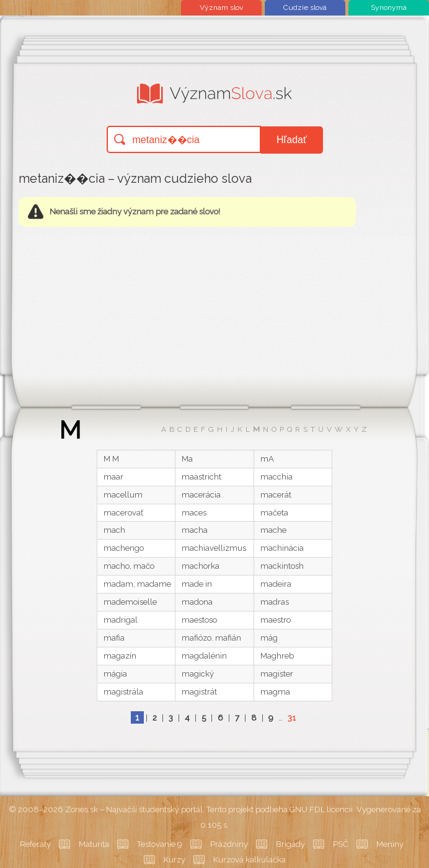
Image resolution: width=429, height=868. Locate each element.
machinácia (282, 548)
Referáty (35, 844)
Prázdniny (229, 844)
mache (273, 530)
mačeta (274, 513)
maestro (276, 620)
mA (267, 459)
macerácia (201, 495)
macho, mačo (129, 566)
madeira (276, 584)
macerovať (123, 513)
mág (269, 638)
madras (275, 602)
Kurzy (175, 860)
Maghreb (277, 656)
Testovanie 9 (160, 844)
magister (277, 674)
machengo (124, 548)
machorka (201, 566)
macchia (276, 477)
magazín (120, 656)
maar (113, 477)
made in (197, 584)
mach (114, 530)
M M (111, 459)
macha (195, 530)
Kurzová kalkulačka (250, 860)
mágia (115, 674)
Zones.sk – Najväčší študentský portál (134, 809)
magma (275, 692)
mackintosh (282, 566)
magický (198, 674)
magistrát (199, 692)
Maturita (94, 844)
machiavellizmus (214, 548)
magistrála (123, 692)
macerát (276, 495)
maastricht (201, 477)
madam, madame (137, 584)
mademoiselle (130, 602)
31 (292, 718)
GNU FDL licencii (321, 809)
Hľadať (292, 140)
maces (194, 513)
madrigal (121, 620)
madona (197, 602)
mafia (114, 638)
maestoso (199, 620)
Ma (187, 459)
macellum (123, 495)
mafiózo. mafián (211, 638)
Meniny (390, 844)
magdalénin (204, 656)
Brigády (290, 844)
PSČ (341, 844)
